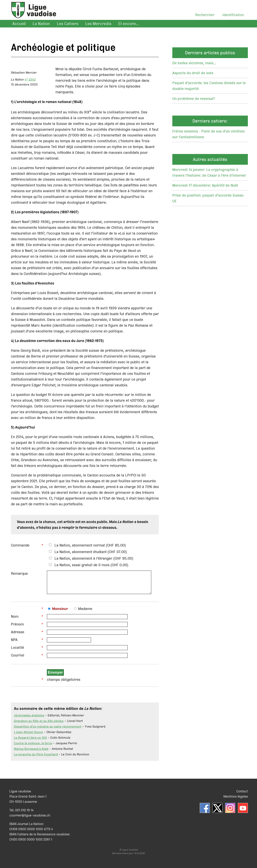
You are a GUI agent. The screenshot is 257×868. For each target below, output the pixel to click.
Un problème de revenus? (194, 99)
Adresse (18, 635)
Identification (233, 15)
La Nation (41, 24)
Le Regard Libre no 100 (30, 741)
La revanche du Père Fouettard (36, 757)
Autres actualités (210, 159)
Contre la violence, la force (33, 746)
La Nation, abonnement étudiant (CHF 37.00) (91, 552)
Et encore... (128, 24)
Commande (20, 545)
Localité (17, 650)
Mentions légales (236, 799)
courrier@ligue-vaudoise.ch (30, 818)
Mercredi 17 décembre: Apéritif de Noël (205, 185)
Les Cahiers (68, 24)
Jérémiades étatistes (29, 718)
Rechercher (205, 15)
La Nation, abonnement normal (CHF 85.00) (90, 545)
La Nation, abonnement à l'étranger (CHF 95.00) (94, 558)
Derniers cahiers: (210, 121)
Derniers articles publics (210, 53)
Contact (242, 794)
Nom (15, 619)
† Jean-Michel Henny (29, 735)
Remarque (19, 573)
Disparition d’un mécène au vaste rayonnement (48, 729)
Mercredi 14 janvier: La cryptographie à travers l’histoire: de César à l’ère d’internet (209, 172)
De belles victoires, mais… (194, 63)
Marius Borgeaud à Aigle (31, 752)
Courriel (18, 658)
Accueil (19, 24)
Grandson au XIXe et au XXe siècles (39, 724)
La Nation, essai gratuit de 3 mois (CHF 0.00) (91, 565)
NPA (14, 643)
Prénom (17, 627)
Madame (85, 612)
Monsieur (60, 612)
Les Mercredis (98, 24)
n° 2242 (30, 79)
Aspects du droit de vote (193, 73)
